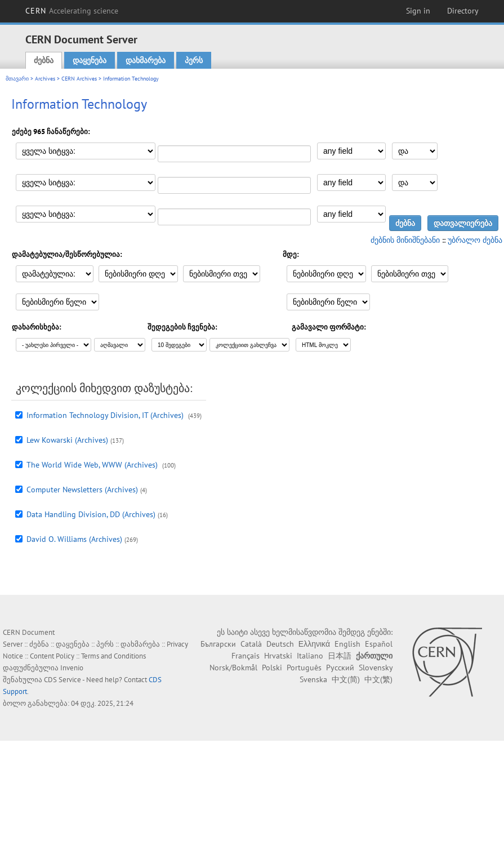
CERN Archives (79, 79)
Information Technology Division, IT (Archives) (106, 415)
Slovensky (376, 668)
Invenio (72, 668)
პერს (194, 60)
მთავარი (17, 79)
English (347, 644)
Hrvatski (278, 656)
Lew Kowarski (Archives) (67, 440)
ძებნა (44, 60)
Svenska (313, 679)
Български (218, 644)
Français (246, 656)
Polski (272, 668)
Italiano (310, 656)
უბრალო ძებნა (475, 240)
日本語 (340, 656)
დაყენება (90, 60)
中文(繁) (378, 679)
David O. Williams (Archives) (74, 539)
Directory (463, 11)
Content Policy (52, 656)
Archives (45, 79)
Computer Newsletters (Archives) (82, 490)
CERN (72, 11)
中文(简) (346, 679)
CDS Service (63, 680)
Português (304, 668)
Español (379, 644)
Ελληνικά (314, 644)
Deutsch (280, 644)
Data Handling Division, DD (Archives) (91, 514)
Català (251, 644)
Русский (340, 668)
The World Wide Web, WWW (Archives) (93, 465)
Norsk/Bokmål (233, 668)
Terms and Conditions (113, 656)
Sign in (418, 11)
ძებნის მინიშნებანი (405, 240)
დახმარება (146, 60)
